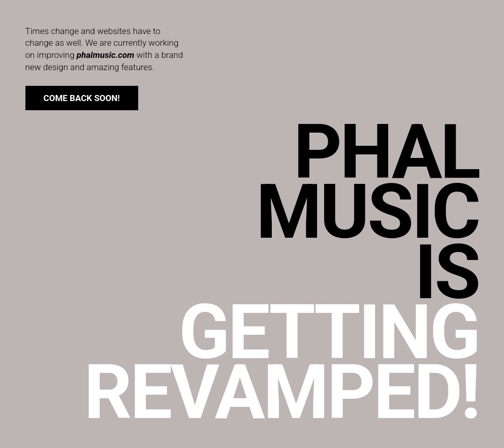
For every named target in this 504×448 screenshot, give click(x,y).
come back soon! (82, 98)
